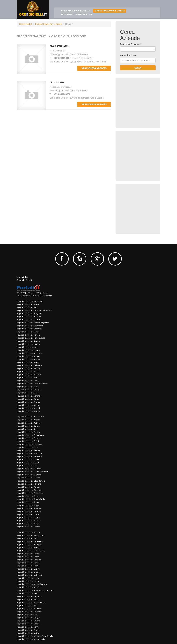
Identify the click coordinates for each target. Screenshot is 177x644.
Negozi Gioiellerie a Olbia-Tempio (31, 481)
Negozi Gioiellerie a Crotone (29, 560)
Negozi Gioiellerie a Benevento (30, 541)
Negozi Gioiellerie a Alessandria (30, 417)
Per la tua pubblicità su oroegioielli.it (32, 293)
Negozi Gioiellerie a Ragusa (28, 496)
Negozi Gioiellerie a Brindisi (29, 547)
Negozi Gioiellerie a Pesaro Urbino (31, 602)
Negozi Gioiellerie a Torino (28, 399)
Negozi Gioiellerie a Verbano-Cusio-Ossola (35, 636)
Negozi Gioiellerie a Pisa (27, 605)
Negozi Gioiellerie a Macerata (29, 353)
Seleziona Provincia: (130, 44)
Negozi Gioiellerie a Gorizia (28, 341)
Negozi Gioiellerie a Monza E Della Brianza (35, 590)
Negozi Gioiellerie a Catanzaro (30, 326)
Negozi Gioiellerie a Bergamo (29, 313)
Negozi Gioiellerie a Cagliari (29, 320)
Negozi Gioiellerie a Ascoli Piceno (31, 535)
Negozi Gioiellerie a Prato (28, 381)
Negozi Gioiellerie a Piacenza (29, 490)
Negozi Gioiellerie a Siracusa (29, 508)
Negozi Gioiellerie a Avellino (29, 423)
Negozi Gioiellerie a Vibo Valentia (31, 639)
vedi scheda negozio (94, 68)
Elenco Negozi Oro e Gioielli (49, 24)
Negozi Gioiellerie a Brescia (29, 432)
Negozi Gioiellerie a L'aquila (29, 459)
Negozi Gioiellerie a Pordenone (30, 493)
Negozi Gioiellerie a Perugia (29, 487)
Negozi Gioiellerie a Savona (28, 621)
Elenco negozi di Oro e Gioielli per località (34, 296)
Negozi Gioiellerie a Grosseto (29, 456)
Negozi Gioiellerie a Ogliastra (29, 365)
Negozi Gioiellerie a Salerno (29, 390)
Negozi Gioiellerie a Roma (28, 502)
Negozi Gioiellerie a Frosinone (30, 453)
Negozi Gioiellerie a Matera (28, 356)
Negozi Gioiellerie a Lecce (28, 463)
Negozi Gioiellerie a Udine (28, 633)
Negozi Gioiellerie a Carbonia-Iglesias (33, 323)
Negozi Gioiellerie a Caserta (29, 438)
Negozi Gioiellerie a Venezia (29, 520)
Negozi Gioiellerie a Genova (29, 569)
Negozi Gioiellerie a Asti (27, 307)
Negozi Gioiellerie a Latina (28, 347)
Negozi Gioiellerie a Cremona (29, 444)
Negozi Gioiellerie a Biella (28, 429)
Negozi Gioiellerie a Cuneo (28, 332)
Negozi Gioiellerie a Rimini (28, 387)
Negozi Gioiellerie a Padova (28, 368)
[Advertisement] (143, 101)
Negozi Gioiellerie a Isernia (28, 344)
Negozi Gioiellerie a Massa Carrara (32, 584)
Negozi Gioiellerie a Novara (28, 478)
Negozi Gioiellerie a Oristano (29, 596)
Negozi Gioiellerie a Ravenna (29, 612)
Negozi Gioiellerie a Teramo (29, 511)
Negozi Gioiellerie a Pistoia (28, 378)
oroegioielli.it (22, 277)
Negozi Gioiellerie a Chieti (28, 441)
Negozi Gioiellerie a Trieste (28, 517)
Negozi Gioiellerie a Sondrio (29, 624)
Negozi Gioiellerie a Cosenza (29, 329)
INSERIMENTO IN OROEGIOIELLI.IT (77, 14)
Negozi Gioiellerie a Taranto (29, 396)
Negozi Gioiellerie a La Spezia (29, 575)
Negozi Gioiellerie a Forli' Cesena (31, 338)
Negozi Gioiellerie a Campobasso (31, 551)
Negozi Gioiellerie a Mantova (29, 469)
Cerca (138, 68)
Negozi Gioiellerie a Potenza (29, 609)
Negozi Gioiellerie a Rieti (27, 615)
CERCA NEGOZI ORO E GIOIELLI (75, 11)
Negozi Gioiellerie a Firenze (28, 450)
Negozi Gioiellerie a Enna (27, 447)
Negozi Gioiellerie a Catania (29, 554)
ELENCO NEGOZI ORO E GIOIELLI (110, 11)
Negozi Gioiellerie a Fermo (28, 563)
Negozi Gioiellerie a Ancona (29, 532)
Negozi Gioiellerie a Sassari (28, 505)
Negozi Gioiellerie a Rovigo (28, 618)
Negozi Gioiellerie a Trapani (29, 514)
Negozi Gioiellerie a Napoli (28, 362)
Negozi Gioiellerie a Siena (28, 393)
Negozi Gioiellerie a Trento (28, 630)
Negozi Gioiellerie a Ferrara (29, 335)
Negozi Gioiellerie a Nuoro (28, 593)
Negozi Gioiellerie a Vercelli (28, 408)
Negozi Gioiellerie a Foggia (28, 566)
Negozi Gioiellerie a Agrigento (30, 301)
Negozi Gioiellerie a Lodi (27, 466)
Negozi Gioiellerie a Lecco (28, 578)
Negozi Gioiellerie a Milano (28, 359)
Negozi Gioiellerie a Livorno (28, 350)
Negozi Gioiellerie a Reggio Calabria (32, 384)
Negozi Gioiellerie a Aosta (28, 304)
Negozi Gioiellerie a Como (28, 557)
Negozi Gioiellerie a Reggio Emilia (31, 499)
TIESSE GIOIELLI (57, 82)
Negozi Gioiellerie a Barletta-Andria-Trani (34, 310)
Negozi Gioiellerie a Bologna (29, 544)
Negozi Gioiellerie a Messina (29, 587)
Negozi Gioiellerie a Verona (28, 524)
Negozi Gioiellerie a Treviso (28, 402)
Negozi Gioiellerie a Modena (29, 475)
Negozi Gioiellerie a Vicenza (29, 411)
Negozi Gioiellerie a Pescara (29, 374)
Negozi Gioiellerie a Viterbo (28, 527)
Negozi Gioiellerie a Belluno (29, 426)
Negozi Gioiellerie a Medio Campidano (33, 472)
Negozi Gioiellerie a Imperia (29, 572)
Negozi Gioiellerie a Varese (28, 405)
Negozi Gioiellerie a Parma (28, 599)
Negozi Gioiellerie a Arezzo (28, 420)
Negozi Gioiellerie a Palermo (29, 484)
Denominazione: (128, 55)
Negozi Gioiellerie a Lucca (28, 581)
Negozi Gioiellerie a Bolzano (29, 317)
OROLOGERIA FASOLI (59, 46)
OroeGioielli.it (25, 24)
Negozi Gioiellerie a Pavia (28, 371)
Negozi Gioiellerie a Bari (27, 538)
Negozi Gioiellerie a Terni (28, 627)
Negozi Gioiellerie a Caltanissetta (31, 435)
